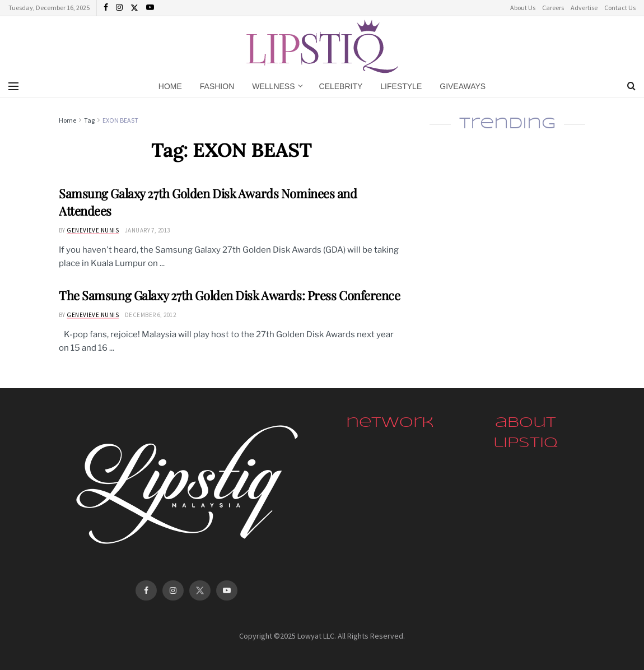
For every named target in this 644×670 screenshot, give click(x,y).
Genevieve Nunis (93, 230)
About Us (523, 8)
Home (170, 86)
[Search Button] (631, 86)
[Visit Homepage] (322, 45)
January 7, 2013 (148, 230)
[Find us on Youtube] (227, 590)
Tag (89, 120)
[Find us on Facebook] (146, 590)
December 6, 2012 (150, 315)
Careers (553, 8)
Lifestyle (401, 86)
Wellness (273, 86)
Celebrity (341, 86)
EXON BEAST (120, 120)
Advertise (584, 8)
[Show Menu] (13, 86)
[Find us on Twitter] (200, 590)
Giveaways (463, 86)
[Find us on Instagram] (173, 590)
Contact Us (620, 8)
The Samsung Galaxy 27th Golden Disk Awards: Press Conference (230, 295)
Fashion (217, 86)
